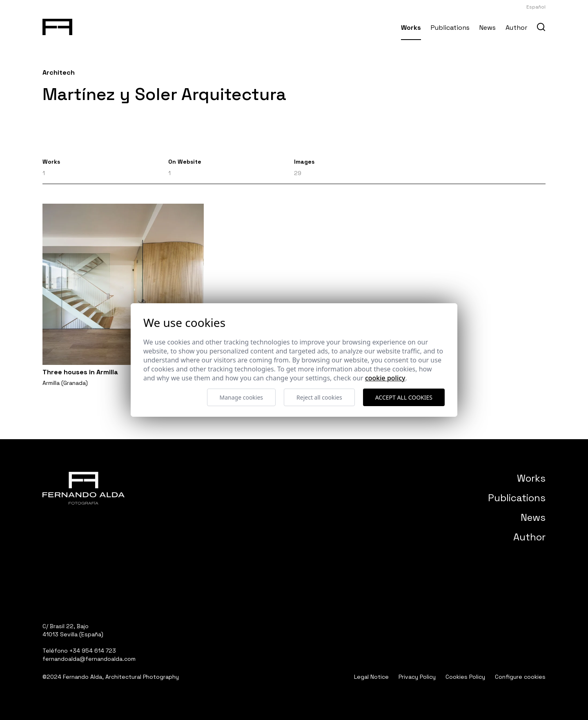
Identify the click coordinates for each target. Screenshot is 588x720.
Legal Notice (371, 677)
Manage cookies (242, 397)
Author (516, 28)
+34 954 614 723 (93, 651)
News (488, 28)
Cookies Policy (465, 677)
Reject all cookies (319, 397)
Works (411, 28)
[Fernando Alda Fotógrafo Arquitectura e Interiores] (57, 25)
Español (536, 7)
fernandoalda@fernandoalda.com (89, 659)
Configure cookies (520, 677)
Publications (450, 28)
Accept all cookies (404, 397)
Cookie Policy (385, 378)
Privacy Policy (417, 677)
